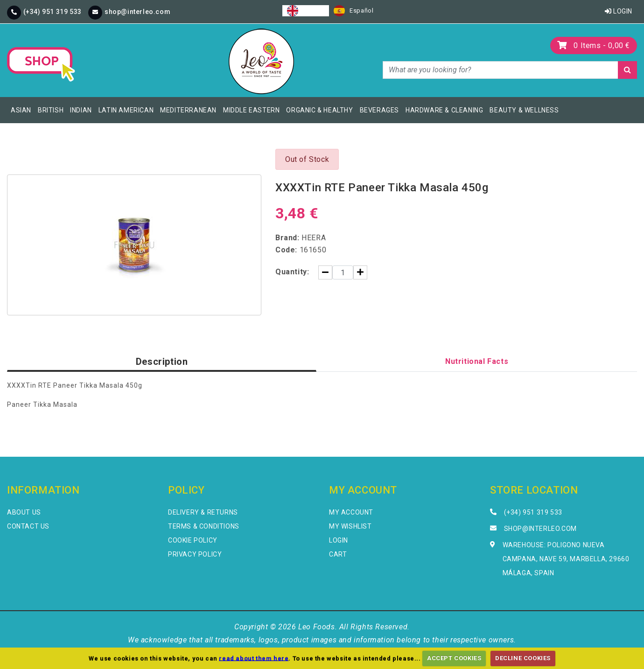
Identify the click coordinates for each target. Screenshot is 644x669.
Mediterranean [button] (188, 110)
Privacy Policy (195, 554)
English (306, 11)
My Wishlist (350, 526)
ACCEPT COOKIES (454, 658)
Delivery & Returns (203, 512)
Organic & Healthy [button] (319, 110)
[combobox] (306, 11)
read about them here (254, 658)
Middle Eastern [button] (251, 110)
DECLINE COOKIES (523, 658)
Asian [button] (21, 110)
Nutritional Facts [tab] (477, 361)
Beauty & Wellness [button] (524, 110)
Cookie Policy (193, 540)
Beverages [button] (379, 110)
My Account (351, 512)
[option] (353, 11)
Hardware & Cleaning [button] (444, 110)
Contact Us (28, 526)
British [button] (51, 110)
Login (619, 11)
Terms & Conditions (204, 526)
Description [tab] (162, 362)
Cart (338, 554)
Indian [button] (81, 110)
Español (353, 11)
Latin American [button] (126, 110)
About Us (24, 512)
